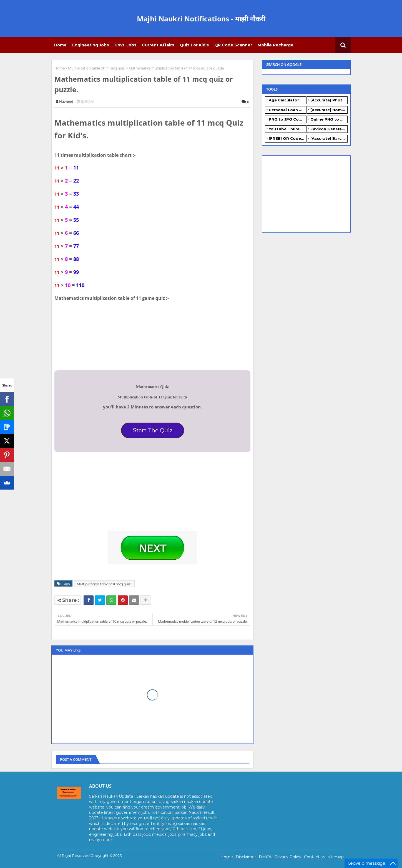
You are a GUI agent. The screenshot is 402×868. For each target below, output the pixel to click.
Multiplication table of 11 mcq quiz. (97, 68)
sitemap (336, 857)
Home (60, 68)
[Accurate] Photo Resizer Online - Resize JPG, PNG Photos (329, 100)
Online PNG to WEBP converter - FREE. (329, 119)
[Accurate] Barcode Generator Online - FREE (329, 138)
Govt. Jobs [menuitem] (125, 45)
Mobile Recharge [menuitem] (276, 45)
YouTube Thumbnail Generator (287, 129)
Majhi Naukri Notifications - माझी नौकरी (201, 19)
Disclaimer (246, 857)
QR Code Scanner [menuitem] (233, 45)
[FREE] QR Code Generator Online (287, 138)
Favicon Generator (329, 129)
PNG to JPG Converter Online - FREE (287, 119)
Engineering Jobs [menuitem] (91, 45)
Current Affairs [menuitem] (158, 45)
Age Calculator (284, 100)
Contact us (315, 857)
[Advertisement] (96, 495)
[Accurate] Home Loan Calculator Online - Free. (329, 110)
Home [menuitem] (60, 45)
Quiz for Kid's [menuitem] (194, 45)
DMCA (265, 857)
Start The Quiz (153, 430)
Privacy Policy (288, 857)
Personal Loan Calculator (287, 110)
